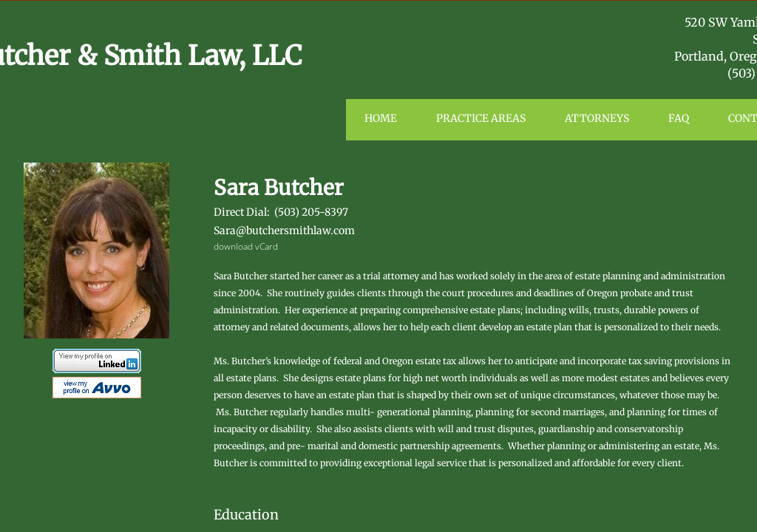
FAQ (679, 118)
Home (381, 118)
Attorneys (597, 118)
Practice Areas (481, 118)
